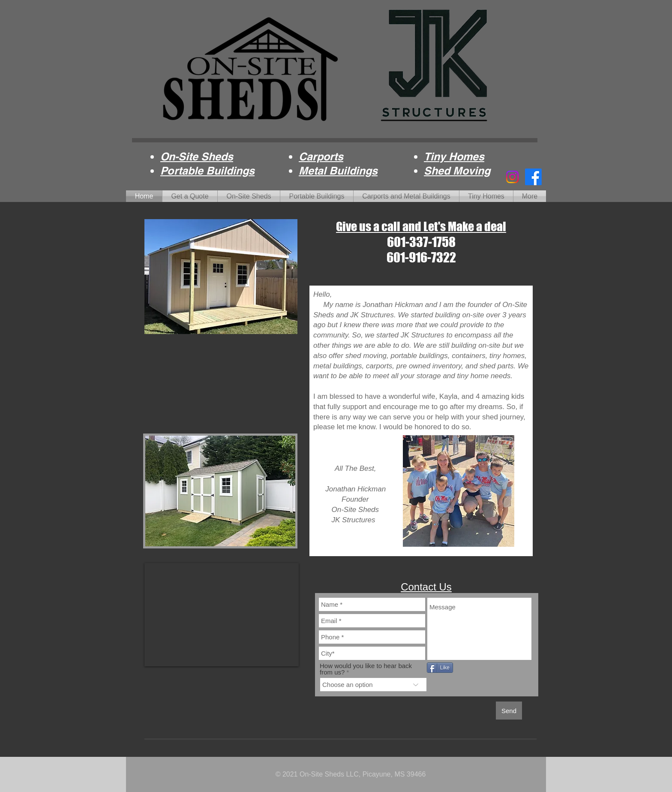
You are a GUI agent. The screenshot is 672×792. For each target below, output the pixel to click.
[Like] (440, 668)
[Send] (509, 711)
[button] (220, 491)
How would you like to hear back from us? (366, 669)
